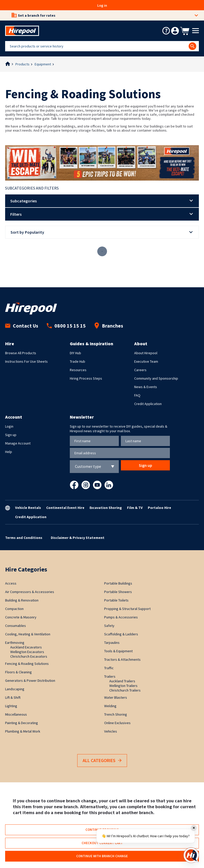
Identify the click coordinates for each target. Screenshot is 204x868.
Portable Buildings (118, 583)
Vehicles (111, 731)
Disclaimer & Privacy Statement (78, 538)
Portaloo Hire (159, 508)
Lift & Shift (13, 697)
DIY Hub (75, 353)
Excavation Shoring (106, 508)
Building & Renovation (22, 600)
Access (11, 583)
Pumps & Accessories (121, 617)
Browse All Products (21, 353)
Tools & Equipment (118, 651)
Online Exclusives (117, 723)
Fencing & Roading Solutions (27, 664)
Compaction (14, 609)
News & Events (146, 387)
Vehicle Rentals (28, 508)
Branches (109, 326)
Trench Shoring (116, 714)
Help (9, 452)
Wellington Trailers (123, 686)
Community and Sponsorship (156, 378)
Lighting (11, 706)
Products (22, 64)
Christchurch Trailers (125, 690)
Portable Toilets (116, 600)
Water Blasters (116, 697)
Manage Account (18, 443)
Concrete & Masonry (21, 617)
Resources (78, 370)
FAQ (137, 395)
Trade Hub (77, 361)
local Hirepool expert (86, 119)
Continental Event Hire (65, 508)
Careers (140, 370)
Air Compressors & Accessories (30, 592)
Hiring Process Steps (86, 378)
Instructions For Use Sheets (26, 361)
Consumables (16, 626)
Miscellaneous (16, 714)
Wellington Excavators (27, 652)
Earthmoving (15, 643)
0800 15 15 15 (66, 326)
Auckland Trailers (122, 681)
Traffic (109, 668)
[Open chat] (191, 855)
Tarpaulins (112, 643)
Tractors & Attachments (122, 659)
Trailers (110, 676)
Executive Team (146, 361)
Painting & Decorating (22, 723)
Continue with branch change (102, 856)
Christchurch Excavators (29, 656)
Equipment (43, 64)
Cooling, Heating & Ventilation (28, 634)
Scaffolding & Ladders (121, 634)
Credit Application (148, 404)
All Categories (102, 761)
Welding (110, 706)
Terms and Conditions (24, 538)
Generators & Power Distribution (30, 680)
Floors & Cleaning (18, 672)
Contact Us (22, 326)
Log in (102, 5)
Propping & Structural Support (127, 609)
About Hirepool (146, 353)
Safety (109, 626)
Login (9, 426)
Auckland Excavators (26, 647)
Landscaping (15, 689)
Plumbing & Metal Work (23, 731)
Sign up (11, 435)
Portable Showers (118, 592)
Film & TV (135, 508)
